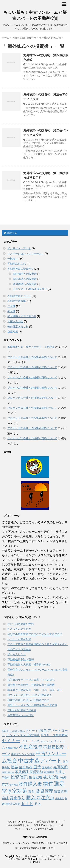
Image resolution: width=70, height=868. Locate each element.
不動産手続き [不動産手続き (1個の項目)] (12, 748)
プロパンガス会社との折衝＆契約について (32, 357)
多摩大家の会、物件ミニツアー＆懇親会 (31, 347)
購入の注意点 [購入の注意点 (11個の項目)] (40, 797)
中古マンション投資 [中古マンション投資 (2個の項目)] (23, 754)
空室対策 (13, 332)
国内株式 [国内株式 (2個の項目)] (47, 767)
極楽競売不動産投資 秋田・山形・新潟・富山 (35, 690)
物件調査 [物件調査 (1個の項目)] (14, 785)
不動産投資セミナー (19, 296)
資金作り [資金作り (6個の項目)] (17, 798)
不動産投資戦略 (17, 301)
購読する (10, 233)
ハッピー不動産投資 (19, 639)
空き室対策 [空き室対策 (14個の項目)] (15, 791)
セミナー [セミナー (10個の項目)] (11, 740)
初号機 (11, 311)
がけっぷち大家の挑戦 (21, 624)
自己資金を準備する (47, 821)
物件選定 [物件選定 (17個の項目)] (54, 783)
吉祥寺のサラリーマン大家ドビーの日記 (31, 680)
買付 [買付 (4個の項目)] (32, 791)
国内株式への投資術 (25, 279)
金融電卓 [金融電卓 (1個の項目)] (60, 798)
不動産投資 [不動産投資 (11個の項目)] (31, 747)
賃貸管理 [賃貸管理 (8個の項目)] (44, 791)
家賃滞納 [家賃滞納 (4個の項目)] (36, 772)
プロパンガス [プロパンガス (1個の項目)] (46, 741)
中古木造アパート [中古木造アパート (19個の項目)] (40, 760)
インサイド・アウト (19, 248)
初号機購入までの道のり (22, 316)
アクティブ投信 (32, 143)
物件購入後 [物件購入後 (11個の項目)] (30, 784)
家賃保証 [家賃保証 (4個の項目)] (22, 772)
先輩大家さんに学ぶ (44, 825)
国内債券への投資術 (25, 274)
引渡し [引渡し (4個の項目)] (60, 772)
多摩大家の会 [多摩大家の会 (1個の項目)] (8, 772)
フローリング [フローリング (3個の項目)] (30, 741)
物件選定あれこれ (18, 326)
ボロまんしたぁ (17, 654)
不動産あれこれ (17, 264)
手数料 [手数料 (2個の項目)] (6, 778)
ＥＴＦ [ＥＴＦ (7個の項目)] (27, 803)
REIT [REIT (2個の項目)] (5, 731)
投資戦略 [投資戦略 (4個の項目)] (35, 777)
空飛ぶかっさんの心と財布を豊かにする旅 (32, 705)
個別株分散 (29, 68)
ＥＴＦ (38, 189)
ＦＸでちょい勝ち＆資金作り (30, 289)
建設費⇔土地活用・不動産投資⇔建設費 (31, 685)
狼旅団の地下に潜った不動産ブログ (28, 700)
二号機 (11, 306)
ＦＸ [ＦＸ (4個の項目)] (38, 804)
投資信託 (28, 146)
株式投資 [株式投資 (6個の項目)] (51, 777)
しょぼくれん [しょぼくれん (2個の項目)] (17, 731)
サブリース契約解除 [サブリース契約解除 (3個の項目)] (54, 735)
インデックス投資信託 (54, 143)
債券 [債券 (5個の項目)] (14, 767)
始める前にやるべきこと (20, 821)
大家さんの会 (15, 321)
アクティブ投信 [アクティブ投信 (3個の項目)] (36, 730)
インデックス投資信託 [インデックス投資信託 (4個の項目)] (23, 735)
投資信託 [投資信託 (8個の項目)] (19, 777)
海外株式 (53, 68)
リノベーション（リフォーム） (26, 253)
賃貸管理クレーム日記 (21, 715)
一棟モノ (13, 259)
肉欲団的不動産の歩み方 (22, 710)
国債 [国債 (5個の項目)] (37, 767)
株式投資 (42, 68)
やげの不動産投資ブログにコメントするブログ (35, 634)
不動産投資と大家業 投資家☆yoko (29, 665)
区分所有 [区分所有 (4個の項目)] (26, 767)
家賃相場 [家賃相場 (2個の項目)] (49, 772)
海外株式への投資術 (56, 64)
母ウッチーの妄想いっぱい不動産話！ (30, 695)
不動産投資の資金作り (21, 269)
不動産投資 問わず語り (21, 659)
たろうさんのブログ (19, 629)
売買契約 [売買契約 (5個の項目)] (61, 767)
